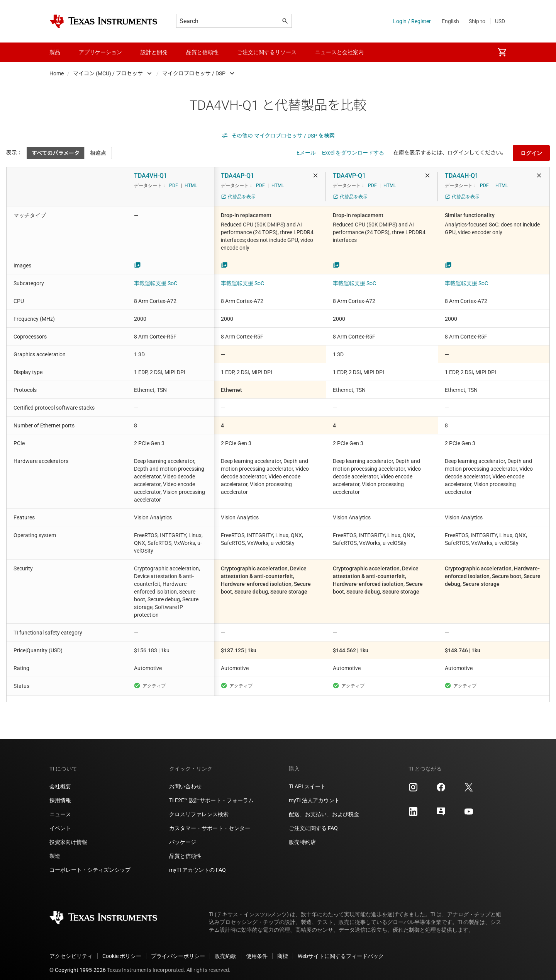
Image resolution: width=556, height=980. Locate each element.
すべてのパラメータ (56, 153)
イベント (60, 822)
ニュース (60, 808)
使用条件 (257, 950)
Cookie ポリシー (122, 950)
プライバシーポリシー (178, 950)
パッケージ (183, 836)
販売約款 (225, 950)
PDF (174, 185)
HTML (191, 185)
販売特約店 (302, 836)
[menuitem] (502, 52)
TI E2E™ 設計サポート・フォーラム (211, 794)
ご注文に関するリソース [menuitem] (267, 52)
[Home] (103, 21)
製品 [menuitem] (55, 52)
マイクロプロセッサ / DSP (194, 73)
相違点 (98, 153)
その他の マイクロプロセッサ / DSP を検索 (278, 136)
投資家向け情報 (68, 836)
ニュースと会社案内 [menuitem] (339, 52)
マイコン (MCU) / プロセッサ (108, 73)
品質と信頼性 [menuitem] (202, 52)
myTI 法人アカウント (314, 794)
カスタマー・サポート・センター (210, 822)
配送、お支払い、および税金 (324, 808)
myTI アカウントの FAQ (197, 864)
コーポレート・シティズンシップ (90, 864)
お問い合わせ (185, 780)
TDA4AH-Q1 (462, 176)
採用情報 (60, 794)
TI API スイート (307, 780)
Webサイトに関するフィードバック (341, 950)
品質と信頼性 (185, 850)
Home (57, 73)
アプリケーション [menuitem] (100, 52)
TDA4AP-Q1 (237, 176)
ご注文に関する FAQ (313, 822)
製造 (55, 850)
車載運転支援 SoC (156, 283)
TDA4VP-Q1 (349, 176)
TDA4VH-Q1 (151, 176)
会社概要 (60, 780)
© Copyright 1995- (78, 964)
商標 (283, 950)
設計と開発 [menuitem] (154, 52)
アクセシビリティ (71, 950)
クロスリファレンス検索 (199, 808)
